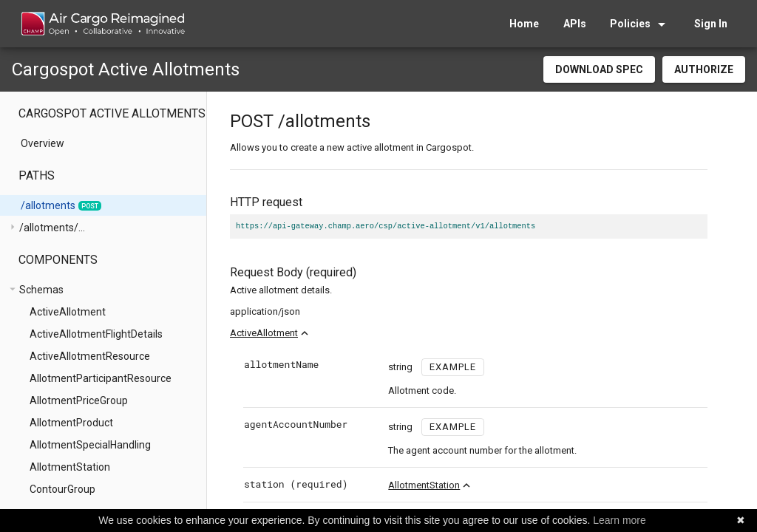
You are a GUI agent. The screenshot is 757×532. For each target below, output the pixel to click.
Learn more (619, 520)
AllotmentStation (424, 485)
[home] (102, 24)
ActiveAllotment (264, 333)
